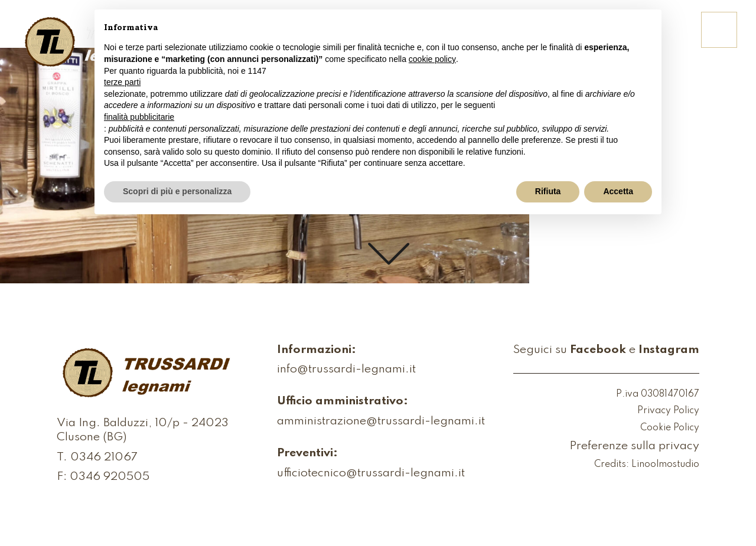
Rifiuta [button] (548, 191)
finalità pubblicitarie (139, 117)
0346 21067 (104, 458)
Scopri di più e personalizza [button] (177, 191)
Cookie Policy (670, 428)
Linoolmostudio (665, 465)
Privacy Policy (668, 411)
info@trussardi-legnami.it (346, 370)
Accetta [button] (618, 191)
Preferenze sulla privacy (634, 447)
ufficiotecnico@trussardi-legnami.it (371, 474)
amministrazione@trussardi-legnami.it (381, 422)
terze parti (122, 82)
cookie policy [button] (432, 59)
